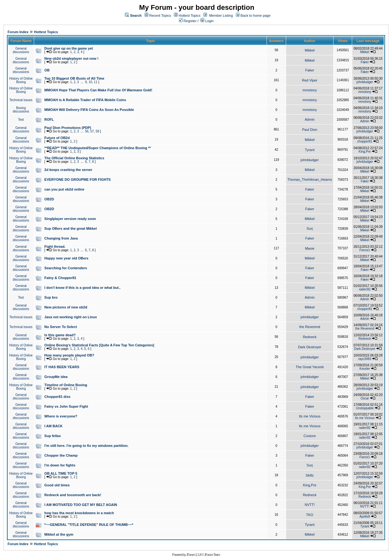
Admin (310, 119)
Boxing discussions (21, 110)
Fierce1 (365, 250)
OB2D (49, 199)
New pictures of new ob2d (66, 307)
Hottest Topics (190, 15)
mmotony (310, 90)
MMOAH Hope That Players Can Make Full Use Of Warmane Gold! (98, 90)
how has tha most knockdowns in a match (79, 513)
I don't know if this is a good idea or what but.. (82, 288)
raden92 (365, 289)
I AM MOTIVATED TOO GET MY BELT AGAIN (81, 505)
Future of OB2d (57, 138)
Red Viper (310, 80)
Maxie (310, 248)
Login (207, 21)
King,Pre (365, 152)
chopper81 (365, 141)
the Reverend (310, 327)
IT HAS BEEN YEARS (62, 367)
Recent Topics (160, 15)
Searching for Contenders (66, 268)
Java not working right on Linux (70, 317)
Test (21, 120)
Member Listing (221, 15)
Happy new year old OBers (66, 258)
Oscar (365, 398)
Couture (310, 436)
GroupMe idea (56, 377)
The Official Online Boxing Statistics (74, 158)
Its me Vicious (309, 416)
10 (90, 82)
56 (87, 131)
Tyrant (310, 150)
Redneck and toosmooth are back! (73, 495)
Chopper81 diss (57, 397)
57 (92, 131)
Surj (310, 228)
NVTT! (310, 505)
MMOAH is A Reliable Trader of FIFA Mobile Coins (85, 100)
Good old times (57, 485)
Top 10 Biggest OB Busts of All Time (74, 78)
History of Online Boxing (21, 80)
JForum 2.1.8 (194, 555)
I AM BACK (53, 426)
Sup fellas (52, 436)
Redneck (310, 337)
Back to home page (256, 15)
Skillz (310, 475)
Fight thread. (55, 247)
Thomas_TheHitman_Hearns (310, 180)
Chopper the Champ (61, 455)
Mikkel (310, 50)
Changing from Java (61, 238)
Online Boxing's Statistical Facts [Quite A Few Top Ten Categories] (99, 345)
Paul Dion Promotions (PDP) (68, 128)
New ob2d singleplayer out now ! (71, 58)
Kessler (365, 369)
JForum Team (212, 555)
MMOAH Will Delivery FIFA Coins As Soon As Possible (89, 110)
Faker (365, 62)
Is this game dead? (60, 335)
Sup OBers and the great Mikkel (70, 228)
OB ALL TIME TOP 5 (61, 473)
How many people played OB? (69, 355)
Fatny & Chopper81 (60, 278)
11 (96, 82)
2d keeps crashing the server (68, 170)
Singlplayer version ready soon (70, 219)
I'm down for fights (60, 465)
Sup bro (51, 297)
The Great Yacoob (310, 367)
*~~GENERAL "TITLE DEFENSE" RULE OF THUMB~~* (89, 525)
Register (188, 21)
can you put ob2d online (64, 189)
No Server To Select (61, 327)
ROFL (49, 119)
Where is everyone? (61, 416)
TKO (310, 515)
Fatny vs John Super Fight (66, 406)
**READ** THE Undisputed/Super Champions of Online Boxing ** (98, 148)
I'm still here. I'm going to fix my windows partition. (86, 446)
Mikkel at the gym (59, 534)
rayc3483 (365, 359)
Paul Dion (310, 130)
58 (97, 131)
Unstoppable (365, 408)
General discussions (21, 50)
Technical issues (21, 100)
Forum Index (18, 32)
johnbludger (365, 82)
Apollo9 (365, 517)
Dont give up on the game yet (68, 48)
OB (47, 70)
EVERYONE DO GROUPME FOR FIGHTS (77, 180)
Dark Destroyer (310, 347)
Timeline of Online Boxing (66, 385)
